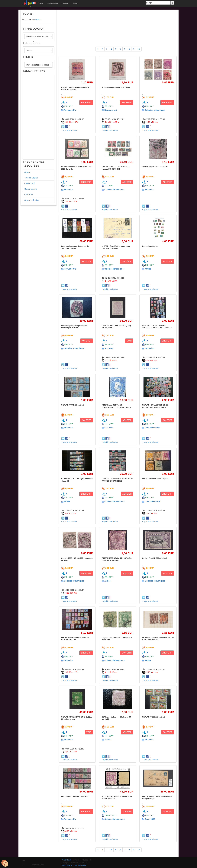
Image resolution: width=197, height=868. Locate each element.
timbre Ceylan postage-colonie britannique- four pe (74, 327)
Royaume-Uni (70, 110)
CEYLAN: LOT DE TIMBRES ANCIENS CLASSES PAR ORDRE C (157, 327)
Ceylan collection (32, 200)
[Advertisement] (39, 117)
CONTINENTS (53, 3)
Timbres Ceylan (31, 178)
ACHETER (127, 182)
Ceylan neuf (29, 183)
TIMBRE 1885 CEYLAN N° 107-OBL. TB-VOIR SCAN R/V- (117, 559)
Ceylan (27, 172)
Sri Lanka (68, 190)
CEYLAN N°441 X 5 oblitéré (73, 405)
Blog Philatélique (80, 865)
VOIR (129, 341)
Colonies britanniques (155, 110)
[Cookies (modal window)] (5, 863)
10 (139, 49)
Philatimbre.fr (66, 860)
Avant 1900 (150, 819)
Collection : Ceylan (150, 246)
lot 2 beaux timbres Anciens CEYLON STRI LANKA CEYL (158, 639)
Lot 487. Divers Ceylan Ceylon (155, 479)
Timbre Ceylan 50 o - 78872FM (155, 167)
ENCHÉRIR (86, 103)
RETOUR (37, 20)
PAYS (65, 3)
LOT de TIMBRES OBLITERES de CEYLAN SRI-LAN (75, 639)
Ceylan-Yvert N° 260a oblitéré (154, 558)
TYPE (40, 3)
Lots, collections (152, 428)
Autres (148, 269)
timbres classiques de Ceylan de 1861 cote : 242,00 (75, 247)
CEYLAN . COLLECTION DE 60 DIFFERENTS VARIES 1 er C (155, 406)
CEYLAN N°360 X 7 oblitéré (154, 717)
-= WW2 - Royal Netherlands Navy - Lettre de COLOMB (116, 247)
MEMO (75, 3)
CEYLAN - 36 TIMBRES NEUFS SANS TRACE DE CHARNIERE (117, 480)
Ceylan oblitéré (31, 189)
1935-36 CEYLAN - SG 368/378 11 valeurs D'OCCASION (116, 168)
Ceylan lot (29, 195)
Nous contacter (67, 865)
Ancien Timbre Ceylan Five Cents (116, 87)
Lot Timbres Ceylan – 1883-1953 (75, 796)
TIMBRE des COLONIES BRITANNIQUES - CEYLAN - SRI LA (116, 406)
